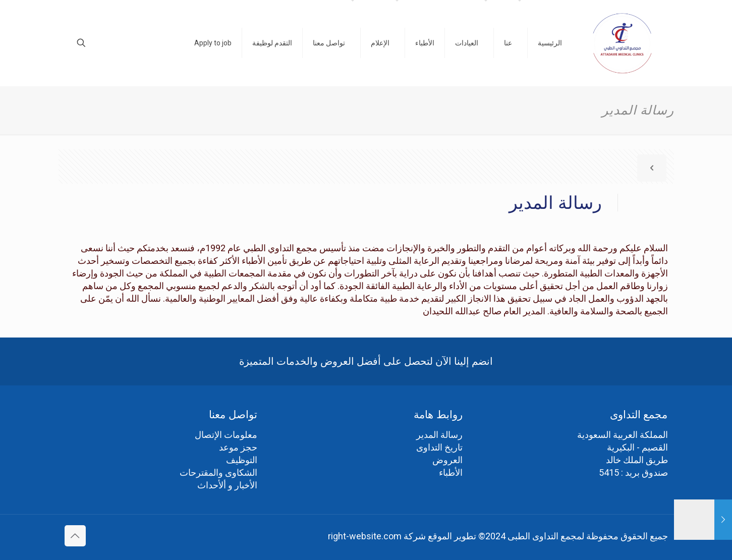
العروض (447, 460)
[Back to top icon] (75, 536)
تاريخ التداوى (439, 447)
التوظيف (242, 460)
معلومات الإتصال (226, 435)
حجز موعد (238, 447)
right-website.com (365, 536)
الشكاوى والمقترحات (218, 472)
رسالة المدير (439, 435)
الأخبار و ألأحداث (227, 485)
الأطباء (451, 472)
